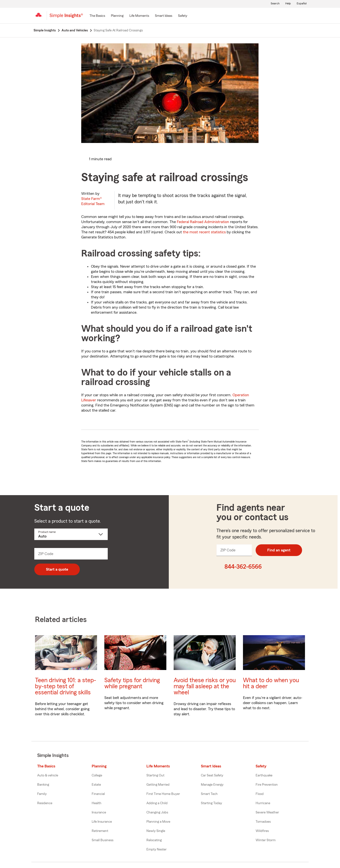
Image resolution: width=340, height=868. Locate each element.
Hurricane (263, 803)
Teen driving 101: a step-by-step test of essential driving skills (66, 686)
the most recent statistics (204, 232)
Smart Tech (209, 794)
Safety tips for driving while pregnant (132, 683)
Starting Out (155, 775)
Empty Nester (157, 849)
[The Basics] (97, 16)
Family (42, 794)
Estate (96, 785)
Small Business (103, 840)
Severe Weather (267, 812)
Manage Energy (212, 785)
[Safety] (183, 16)
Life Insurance (102, 822)
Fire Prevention (267, 785)
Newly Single (156, 831)
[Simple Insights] (66, 18)
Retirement (100, 831)
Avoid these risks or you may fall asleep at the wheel (205, 686)
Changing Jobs (157, 812)
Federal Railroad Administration (203, 222)
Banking (43, 785)
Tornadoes (263, 822)
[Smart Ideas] (164, 16)
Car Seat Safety (212, 775)
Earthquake (264, 775)
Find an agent (279, 550)
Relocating (154, 840)
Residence (45, 803)
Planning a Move (158, 822)
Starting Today (211, 803)
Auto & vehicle (48, 775)
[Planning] (117, 16)
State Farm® (93, 201)
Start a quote (57, 569)
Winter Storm (266, 840)
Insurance (99, 812)
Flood (260, 794)
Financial (98, 794)
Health (97, 803)
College (97, 775)
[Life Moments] (139, 16)
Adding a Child (157, 803)
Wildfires (262, 831)
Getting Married (158, 785)
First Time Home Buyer (163, 794)
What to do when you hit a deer (271, 683)
